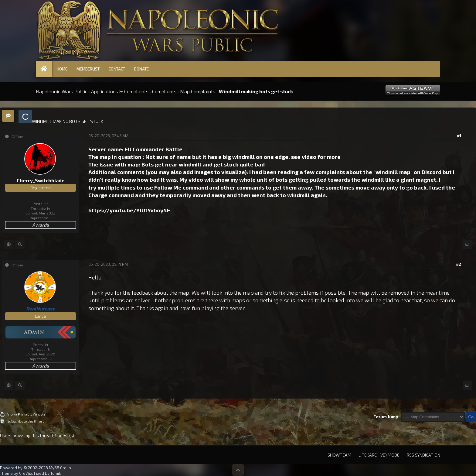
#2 (459, 264)
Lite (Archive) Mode (379, 455)
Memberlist (88, 69)
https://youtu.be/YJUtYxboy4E (129, 210)
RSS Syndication (423, 455)
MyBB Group (60, 468)
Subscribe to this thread (26, 421)
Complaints (164, 91)
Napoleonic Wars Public (62, 91)
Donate (141, 69)
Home (62, 69)
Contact (117, 69)
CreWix (26, 473)
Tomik (56, 473)
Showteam (339, 455)
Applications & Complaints (120, 91)
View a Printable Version (26, 414)
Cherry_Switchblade (41, 180)
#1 (459, 136)
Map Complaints (198, 91)
